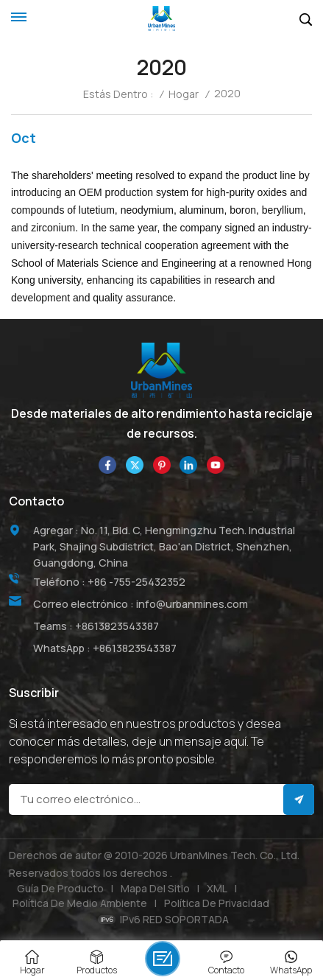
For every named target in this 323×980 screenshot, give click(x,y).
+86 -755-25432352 (136, 582)
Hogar (184, 94)
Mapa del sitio (155, 888)
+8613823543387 (117, 626)
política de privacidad (217, 903)
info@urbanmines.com (192, 604)
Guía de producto (60, 888)
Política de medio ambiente (80, 903)
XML (217, 888)
